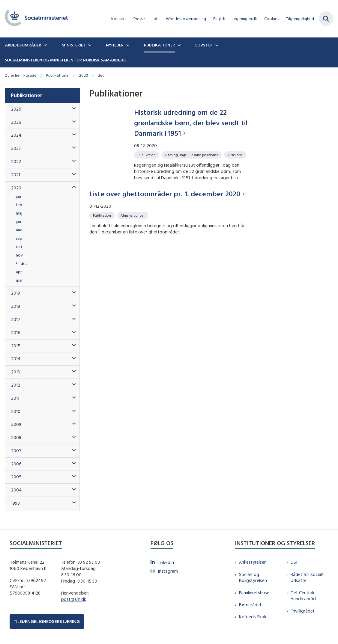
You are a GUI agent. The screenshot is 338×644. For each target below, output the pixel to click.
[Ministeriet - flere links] (89, 45)
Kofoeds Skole (253, 617)
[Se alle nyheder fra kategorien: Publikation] (147, 154)
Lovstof (204, 45)
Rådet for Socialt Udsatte (307, 577)
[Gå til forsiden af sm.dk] (34, 19)
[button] (72, 109)
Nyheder (115, 45)
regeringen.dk (245, 19)
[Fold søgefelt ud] (326, 19)
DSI (294, 562)
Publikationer (159, 45)
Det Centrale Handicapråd (303, 596)
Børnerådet (250, 605)
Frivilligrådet (303, 611)
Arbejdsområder (23, 45)
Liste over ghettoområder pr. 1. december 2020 (165, 194)
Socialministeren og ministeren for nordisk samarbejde (66, 60)
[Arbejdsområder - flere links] (45, 45)
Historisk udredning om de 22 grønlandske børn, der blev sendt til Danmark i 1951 (191, 123)
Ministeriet (73, 45)
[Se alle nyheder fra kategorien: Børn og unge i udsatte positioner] (192, 154)
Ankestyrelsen (253, 562)
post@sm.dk (74, 599)
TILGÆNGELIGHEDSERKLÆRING (47, 621)
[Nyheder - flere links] (127, 45)
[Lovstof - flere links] (216, 45)
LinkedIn (166, 562)
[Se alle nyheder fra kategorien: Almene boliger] (133, 215)
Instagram (168, 571)
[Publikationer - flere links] (178, 45)
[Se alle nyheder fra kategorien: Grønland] (236, 154)
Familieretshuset (255, 593)
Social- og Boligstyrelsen (253, 577)
